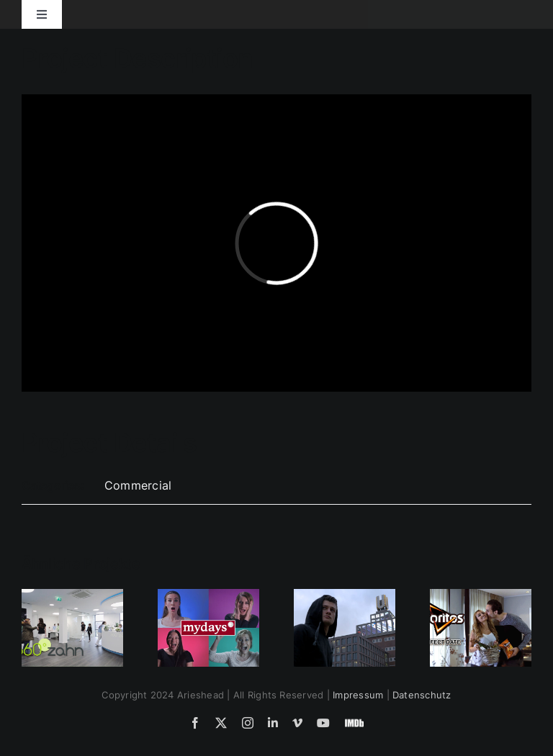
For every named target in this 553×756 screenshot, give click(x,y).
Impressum (358, 695)
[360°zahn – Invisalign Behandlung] (72, 596)
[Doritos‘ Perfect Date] (481, 596)
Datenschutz (422, 695)
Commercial (138, 485)
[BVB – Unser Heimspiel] (345, 596)
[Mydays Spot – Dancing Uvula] (208, 596)
